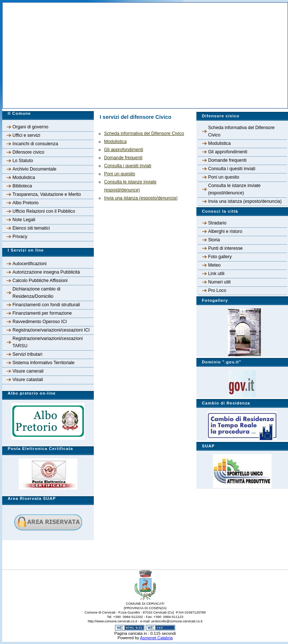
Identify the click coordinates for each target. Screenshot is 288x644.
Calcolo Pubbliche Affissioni (40, 281)
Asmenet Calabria (156, 638)
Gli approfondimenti (228, 152)
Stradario (217, 223)
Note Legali (24, 220)
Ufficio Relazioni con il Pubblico (44, 211)
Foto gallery (220, 257)
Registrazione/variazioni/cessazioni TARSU (48, 342)
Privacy (20, 237)
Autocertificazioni (29, 264)
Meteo (214, 265)
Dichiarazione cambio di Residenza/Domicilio (36, 293)
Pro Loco (217, 290)
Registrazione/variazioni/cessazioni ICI (51, 330)
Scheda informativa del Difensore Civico (241, 131)
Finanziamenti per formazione (42, 313)
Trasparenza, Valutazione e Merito (47, 194)
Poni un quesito (224, 177)
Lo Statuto (23, 161)
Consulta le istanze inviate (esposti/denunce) (234, 189)
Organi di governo (30, 127)
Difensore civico (28, 152)
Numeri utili (219, 282)
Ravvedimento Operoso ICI (40, 322)
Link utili (216, 274)
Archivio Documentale (34, 169)
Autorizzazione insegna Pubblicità (46, 272)
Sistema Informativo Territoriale (43, 363)
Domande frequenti (227, 160)
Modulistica (24, 178)
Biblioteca (22, 186)
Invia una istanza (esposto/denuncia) (245, 201)
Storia (214, 240)
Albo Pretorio (25, 203)
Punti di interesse (225, 248)
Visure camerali (28, 371)
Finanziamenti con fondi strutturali (46, 305)
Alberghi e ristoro (225, 231)
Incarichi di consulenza (35, 144)
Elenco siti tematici (31, 228)
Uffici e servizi (26, 135)
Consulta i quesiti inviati (232, 169)
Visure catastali (28, 380)
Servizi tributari (27, 354)
